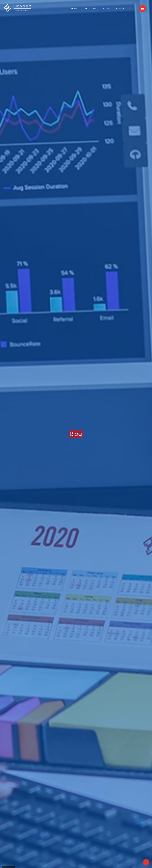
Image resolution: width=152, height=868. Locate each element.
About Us (90, 8)
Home (74, 8)
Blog (106, 8)
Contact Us (124, 8)
